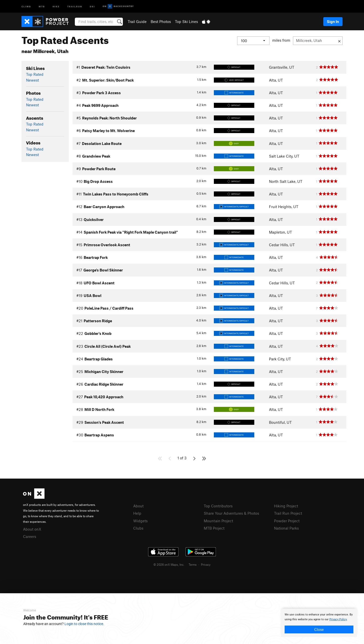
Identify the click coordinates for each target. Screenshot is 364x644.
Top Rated (35, 74)
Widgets (140, 521)
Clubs (138, 528)
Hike (56, 6)
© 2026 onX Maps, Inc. (169, 564)
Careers (30, 536)
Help (137, 513)
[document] (319, 623)
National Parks (286, 528)
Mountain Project (218, 521)
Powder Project (287, 521)
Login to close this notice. (84, 624)
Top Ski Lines (186, 21)
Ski (92, 6)
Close (319, 629)
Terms (193, 564)
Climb (26, 6)
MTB (42, 6)
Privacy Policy (338, 619)
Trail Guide (137, 21)
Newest (32, 80)
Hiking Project (286, 506)
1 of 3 (182, 458)
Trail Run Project (288, 513)
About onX (32, 529)
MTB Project (214, 528)
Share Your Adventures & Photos (231, 513)
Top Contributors (218, 506)
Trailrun (75, 6)
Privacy (206, 564)
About (138, 506)
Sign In (333, 21)
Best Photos (161, 21)
